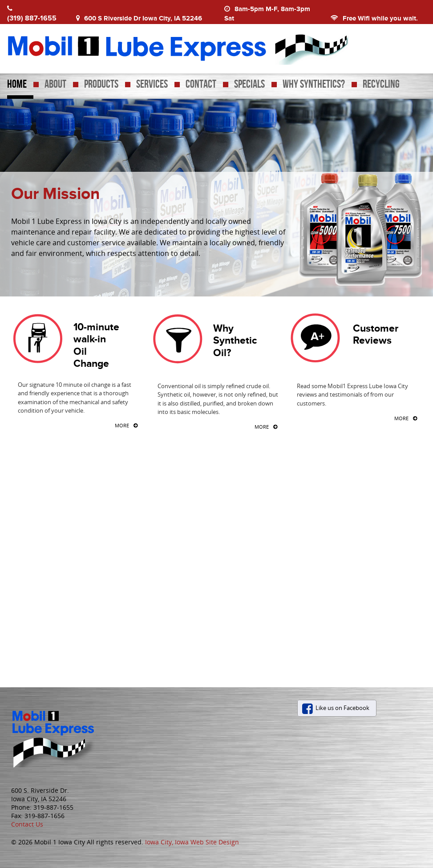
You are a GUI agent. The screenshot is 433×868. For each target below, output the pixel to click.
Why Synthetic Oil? (235, 340)
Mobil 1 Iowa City (59, 738)
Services (152, 85)
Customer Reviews (376, 334)
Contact (201, 85)
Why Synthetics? (314, 85)
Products (101, 85)
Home (17, 85)
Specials (249, 85)
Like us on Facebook (342, 708)
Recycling (381, 85)
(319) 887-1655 (32, 18)
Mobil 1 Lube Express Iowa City (212, 47)
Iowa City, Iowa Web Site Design (192, 842)
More (122, 426)
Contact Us (27, 824)
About (55, 85)
